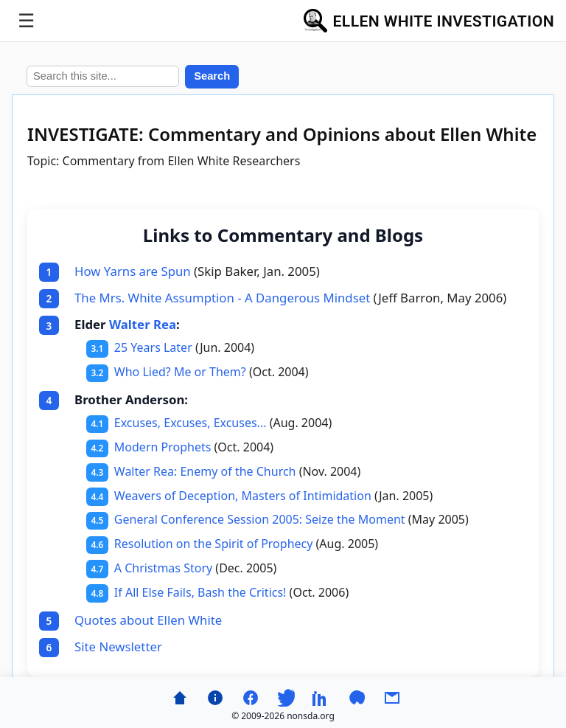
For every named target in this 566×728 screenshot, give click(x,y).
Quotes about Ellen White (148, 620)
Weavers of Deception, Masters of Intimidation (243, 496)
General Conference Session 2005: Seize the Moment (260, 519)
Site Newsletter (118, 646)
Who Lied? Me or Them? (180, 372)
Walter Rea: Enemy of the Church (205, 471)
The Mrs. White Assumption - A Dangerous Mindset (222, 298)
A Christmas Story (163, 568)
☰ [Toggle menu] (26, 21)
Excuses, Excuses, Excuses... (191, 423)
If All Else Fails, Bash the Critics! (200, 592)
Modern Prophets (163, 447)
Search (212, 76)
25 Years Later (153, 347)
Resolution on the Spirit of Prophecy (214, 544)
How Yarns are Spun (133, 271)
